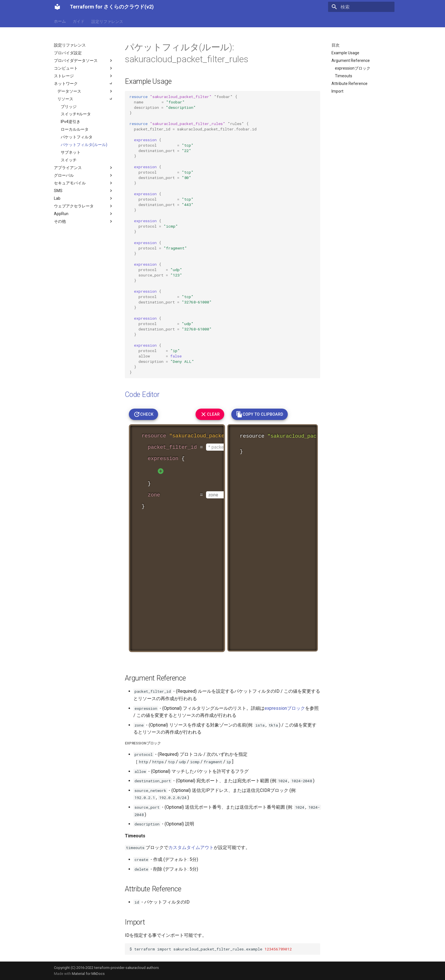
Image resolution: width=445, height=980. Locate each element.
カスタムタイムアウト (191, 847)
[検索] (361, 7)
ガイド (79, 21)
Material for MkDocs (88, 974)
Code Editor (142, 395)
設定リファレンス (107, 21)
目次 (335, 45)
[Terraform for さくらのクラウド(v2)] (57, 7)
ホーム (60, 21)
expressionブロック (285, 708)
